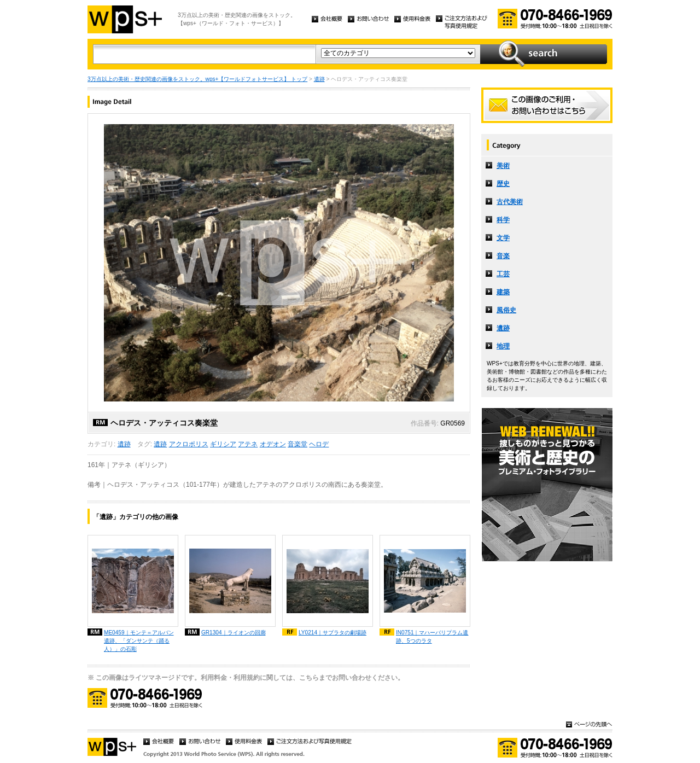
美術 (503, 166)
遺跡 (319, 79)
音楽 (503, 256)
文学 (503, 238)
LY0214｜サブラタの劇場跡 (332, 633)
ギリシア (223, 444)
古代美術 (510, 202)
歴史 (503, 184)
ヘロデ (319, 444)
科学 (503, 220)
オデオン (273, 444)
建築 (503, 292)
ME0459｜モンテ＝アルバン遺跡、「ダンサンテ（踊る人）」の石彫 (139, 641)
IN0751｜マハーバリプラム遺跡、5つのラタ (432, 637)
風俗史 (506, 310)
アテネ (248, 444)
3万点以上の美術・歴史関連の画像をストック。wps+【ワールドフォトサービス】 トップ (197, 79)
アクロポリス (189, 444)
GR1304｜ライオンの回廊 (234, 633)
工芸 (503, 274)
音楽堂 (297, 444)
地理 (503, 346)
